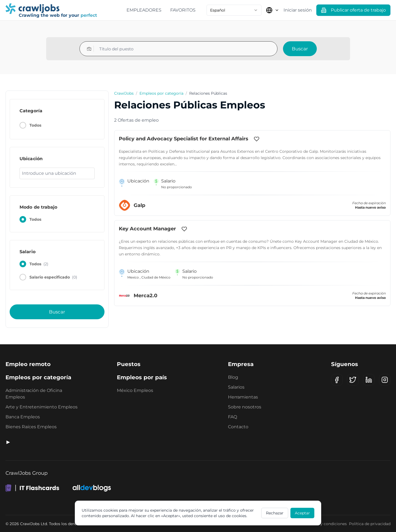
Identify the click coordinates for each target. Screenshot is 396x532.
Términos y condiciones (324, 524)
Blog (233, 377)
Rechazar (275, 513)
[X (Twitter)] (353, 380)
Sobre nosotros (245, 407)
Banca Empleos (23, 417)
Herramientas (243, 397)
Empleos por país (142, 377)
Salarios (236, 387)
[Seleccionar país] (273, 10)
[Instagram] (385, 380)
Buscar (300, 49)
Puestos (129, 364)
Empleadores (144, 10)
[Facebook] (337, 380)
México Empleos (135, 390)
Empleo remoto (28, 364)
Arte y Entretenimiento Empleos (42, 407)
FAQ (233, 417)
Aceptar (302, 513)
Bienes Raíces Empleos (31, 427)
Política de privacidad (370, 524)
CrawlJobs (124, 93)
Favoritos (183, 10)
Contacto (238, 427)
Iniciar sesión (298, 10)
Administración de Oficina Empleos (34, 394)
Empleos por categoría (161, 93)
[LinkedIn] (369, 380)
